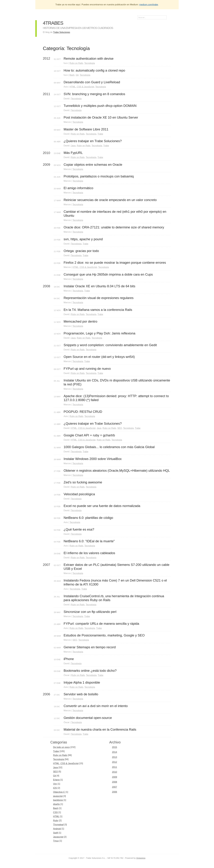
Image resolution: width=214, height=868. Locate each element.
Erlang (56, 780)
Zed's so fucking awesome (83, 482)
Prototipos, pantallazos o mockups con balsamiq (99, 176)
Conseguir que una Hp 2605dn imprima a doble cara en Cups (108, 274)
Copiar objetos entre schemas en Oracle (93, 165)
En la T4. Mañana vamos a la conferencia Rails (98, 310)
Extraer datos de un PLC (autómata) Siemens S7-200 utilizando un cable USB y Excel (117, 567)
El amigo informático (78, 188)
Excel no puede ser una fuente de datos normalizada (102, 506)
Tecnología (90, 63)
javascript (58, 796)
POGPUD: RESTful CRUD (83, 412)
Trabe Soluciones (62, 32)
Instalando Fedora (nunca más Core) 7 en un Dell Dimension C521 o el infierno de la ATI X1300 (116, 582)
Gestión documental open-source (88, 718)
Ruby (56, 821)
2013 (115, 757)
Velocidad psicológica (79, 494)
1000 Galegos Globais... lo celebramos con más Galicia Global (109, 447)
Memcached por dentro (80, 321)
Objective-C (59, 792)
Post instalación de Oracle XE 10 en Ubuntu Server (101, 117)
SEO (120, 428)
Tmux (56, 841)
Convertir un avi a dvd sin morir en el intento (96, 706)
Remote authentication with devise (89, 59)
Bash (72, 75)
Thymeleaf (58, 825)
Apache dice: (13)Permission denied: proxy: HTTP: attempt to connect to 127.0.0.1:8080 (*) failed (117, 398)
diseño (56, 804)
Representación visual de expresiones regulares (99, 298)
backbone (58, 800)
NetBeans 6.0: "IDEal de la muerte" (89, 541)
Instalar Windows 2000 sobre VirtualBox (93, 459)
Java (73, 146)
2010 (115, 772)
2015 (115, 747)
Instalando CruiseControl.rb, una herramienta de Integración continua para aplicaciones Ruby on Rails (114, 598)
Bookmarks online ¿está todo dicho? (90, 671)
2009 (115, 777)
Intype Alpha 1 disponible (82, 682)
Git (77, 75)
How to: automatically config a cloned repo (94, 70)
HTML (56, 816)
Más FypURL (73, 153)
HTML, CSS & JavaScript (82, 87)
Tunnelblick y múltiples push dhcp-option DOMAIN (100, 106)
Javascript (58, 837)
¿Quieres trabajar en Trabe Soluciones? (93, 141)
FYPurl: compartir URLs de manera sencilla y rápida (101, 624)
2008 (115, 782)
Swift (56, 833)
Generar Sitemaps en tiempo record (90, 647)
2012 (115, 762)
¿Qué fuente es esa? (79, 529)
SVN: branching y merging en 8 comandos (94, 94)
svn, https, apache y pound (83, 239)
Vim (55, 784)
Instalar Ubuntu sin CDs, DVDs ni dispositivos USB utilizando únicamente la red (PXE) (117, 382)
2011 (115, 767)
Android (57, 829)
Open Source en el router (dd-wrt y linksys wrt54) (99, 357)
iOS (55, 788)
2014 (115, 752)
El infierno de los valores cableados (89, 553)
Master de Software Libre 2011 (86, 129)
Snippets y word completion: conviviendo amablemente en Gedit (110, 345)
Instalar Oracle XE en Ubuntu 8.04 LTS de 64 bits (99, 286)
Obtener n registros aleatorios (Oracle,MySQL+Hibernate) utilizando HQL (117, 471)
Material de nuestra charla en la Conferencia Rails (100, 729)
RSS (170, 18)
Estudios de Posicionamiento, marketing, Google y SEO (104, 635)
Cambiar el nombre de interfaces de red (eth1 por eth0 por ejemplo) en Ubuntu (115, 214)
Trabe (100, 134)
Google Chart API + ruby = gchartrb (89, 435)
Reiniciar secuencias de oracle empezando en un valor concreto (110, 200)
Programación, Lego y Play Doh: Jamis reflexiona (99, 333)
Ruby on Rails (76, 63)
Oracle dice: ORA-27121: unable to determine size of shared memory (114, 227)
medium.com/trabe (149, 5)
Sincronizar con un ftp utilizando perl (90, 612)
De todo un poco (61, 747)
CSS (55, 812)
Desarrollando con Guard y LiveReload (92, 82)
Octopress (141, 858)
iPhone (69, 659)
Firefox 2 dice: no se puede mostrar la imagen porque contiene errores (115, 263)
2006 (115, 792)
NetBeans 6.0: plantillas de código (88, 518)
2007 (115, 787)
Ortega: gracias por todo (81, 251)
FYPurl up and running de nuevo (87, 369)
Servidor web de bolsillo (81, 694)
